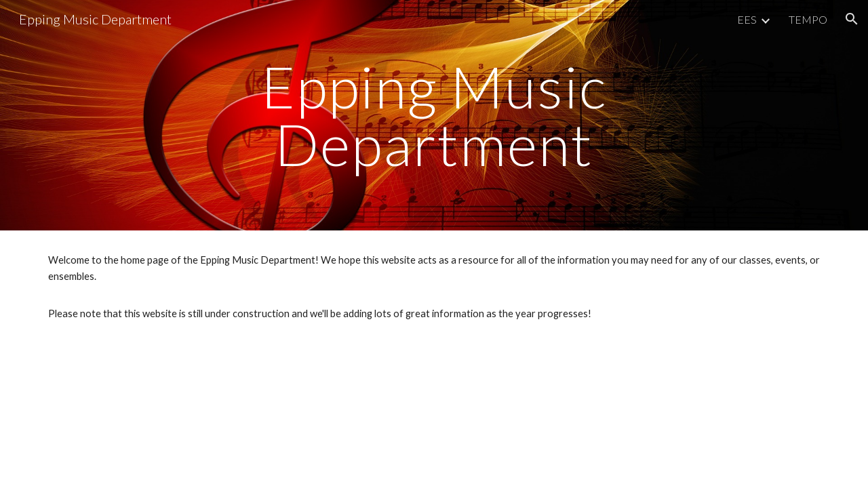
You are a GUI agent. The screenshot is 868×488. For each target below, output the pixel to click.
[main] (434, 116)
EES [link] (747, 19)
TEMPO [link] (808, 19)
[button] (852, 19)
